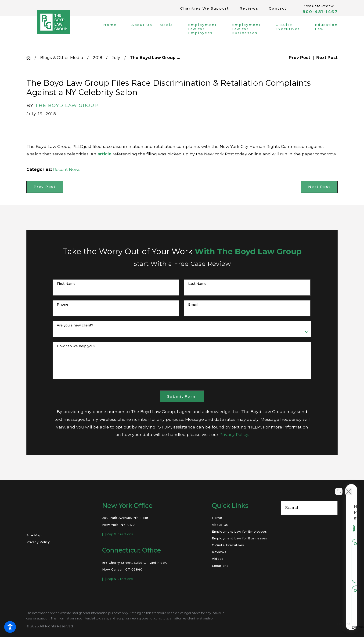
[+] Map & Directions (117, 534)
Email (193, 305)
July (116, 57)
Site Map (34, 535)
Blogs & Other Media (62, 57)
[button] (10, 627)
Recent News (67, 169)
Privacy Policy (38, 542)
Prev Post (45, 187)
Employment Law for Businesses (240, 538)
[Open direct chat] (339, 487)
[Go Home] (31, 58)
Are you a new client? (75, 325)
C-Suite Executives (228, 545)
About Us (220, 525)
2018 (97, 57)
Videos (218, 559)
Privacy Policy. (234, 434)
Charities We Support (205, 8)
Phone (63, 305)
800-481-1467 (320, 12)
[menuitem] (114, 29)
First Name (66, 284)
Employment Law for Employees (239, 531)
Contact (278, 8)
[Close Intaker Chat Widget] (349, 487)
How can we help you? (76, 346)
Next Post (319, 187)
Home (217, 518)
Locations (220, 566)
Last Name (197, 284)
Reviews (249, 8)
